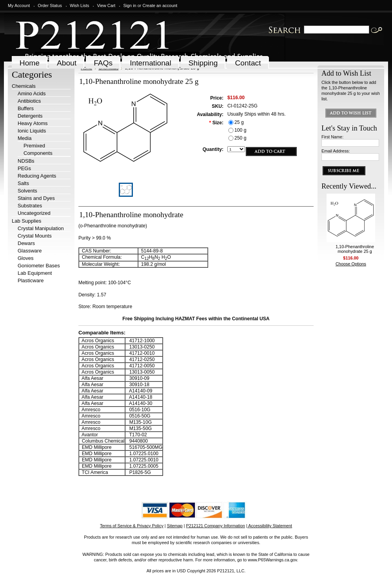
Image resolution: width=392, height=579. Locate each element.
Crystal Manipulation (41, 228)
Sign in (130, 5)
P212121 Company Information (216, 526)
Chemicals (24, 86)
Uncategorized (34, 213)
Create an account (160, 5)
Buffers (26, 108)
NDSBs (26, 161)
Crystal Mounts (35, 236)
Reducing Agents (37, 176)
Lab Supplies (26, 221)
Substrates (30, 206)
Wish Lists (80, 5)
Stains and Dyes (36, 198)
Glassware (30, 251)
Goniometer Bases (39, 266)
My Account (19, 5)
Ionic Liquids (32, 131)
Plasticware (31, 280)
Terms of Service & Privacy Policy (132, 526)
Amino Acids (32, 93)
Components (38, 153)
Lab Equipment (35, 273)
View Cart (106, 5)
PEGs (24, 168)
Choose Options (351, 264)
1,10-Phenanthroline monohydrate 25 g (355, 249)
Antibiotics (29, 101)
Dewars (26, 243)
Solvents (27, 191)
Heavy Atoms (33, 123)
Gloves (25, 258)
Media (24, 138)
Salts (23, 183)
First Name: (332, 137)
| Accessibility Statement (269, 526)
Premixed (34, 146)
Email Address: (336, 151)
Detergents (30, 116)
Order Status (50, 5)
